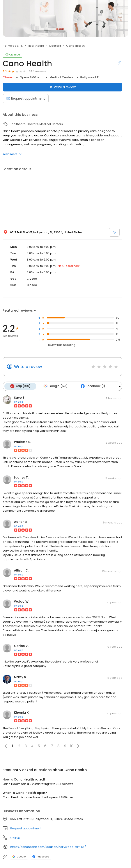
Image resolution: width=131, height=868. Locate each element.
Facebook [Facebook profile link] (41, 856)
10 (72, 746)
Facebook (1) (92, 386)
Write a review (28, 367)
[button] (78, 746)
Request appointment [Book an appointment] (26, 98)
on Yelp (19, 402)
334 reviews (38, 71)
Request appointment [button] (26, 828)
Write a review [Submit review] (63, 87)
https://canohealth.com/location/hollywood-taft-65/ (48, 847)
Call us (15, 838)
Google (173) (55, 386)
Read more (12, 154)
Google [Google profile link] (19, 856)
